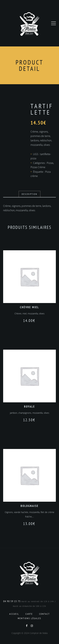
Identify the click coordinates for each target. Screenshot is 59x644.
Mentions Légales (29, 618)
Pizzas (50, 163)
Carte (29, 614)
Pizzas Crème (38, 167)
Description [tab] (29, 194)
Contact (44, 614)
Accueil (14, 614)
